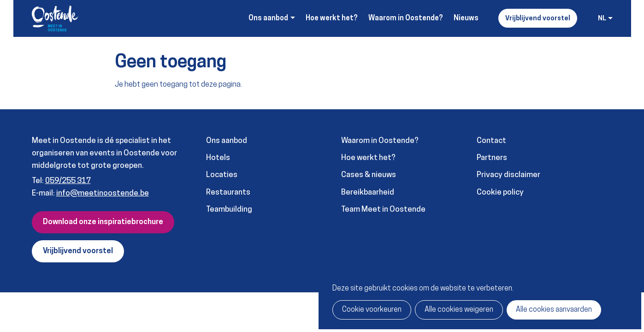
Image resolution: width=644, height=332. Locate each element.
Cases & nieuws (369, 175)
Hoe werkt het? (332, 18)
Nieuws (466, 18)
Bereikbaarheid (368, 193)
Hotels (218, 158)
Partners (492, 158)
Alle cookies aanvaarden (554, 310)
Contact (491, 141)
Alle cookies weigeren (459, 310)
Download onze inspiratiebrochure (103, 222)
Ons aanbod (227, 141)
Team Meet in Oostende (383, 210)
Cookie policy (500, 193)
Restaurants (228, 193)
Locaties (222, 175)
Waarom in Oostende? (406, 18)
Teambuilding (229, 210)
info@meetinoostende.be (103, 193)
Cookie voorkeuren (372, 310)
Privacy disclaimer (508, 175)
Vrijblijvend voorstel (538, 19)
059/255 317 (68, 181)
